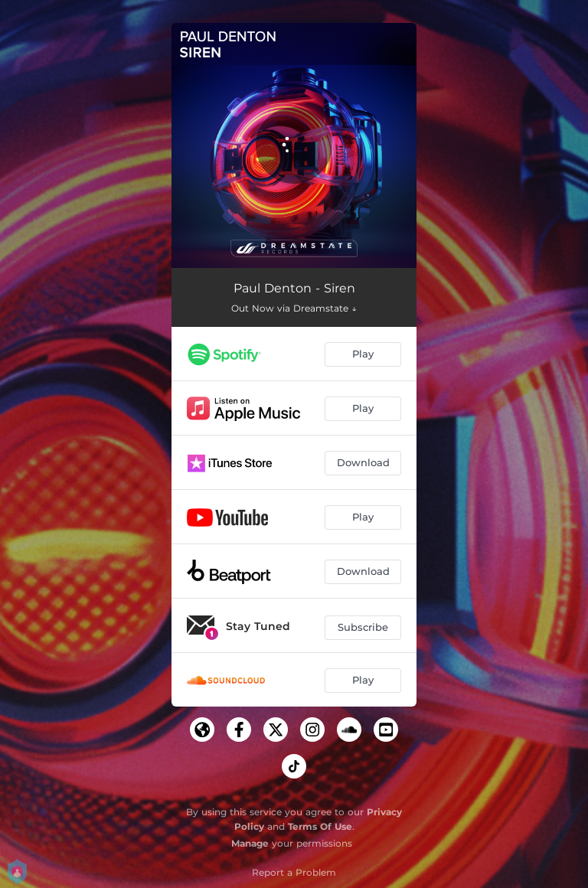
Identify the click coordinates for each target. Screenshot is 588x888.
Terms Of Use (320, 826)
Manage (250, 843)
